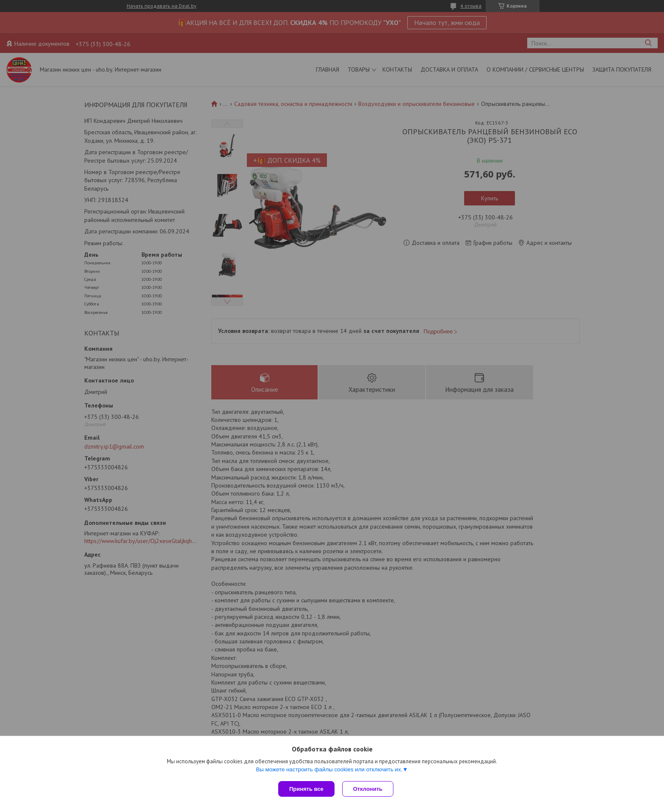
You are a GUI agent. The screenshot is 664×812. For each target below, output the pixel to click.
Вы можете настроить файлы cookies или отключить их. (329, 770)
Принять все (306, 789)
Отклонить (369, 789)
